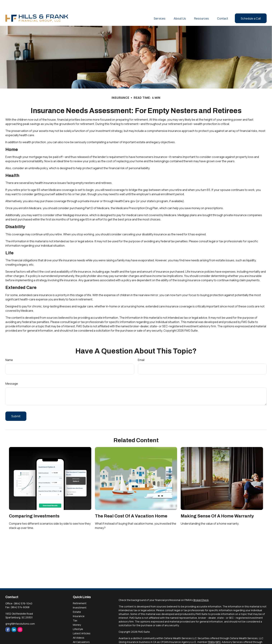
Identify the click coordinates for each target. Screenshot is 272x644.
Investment (80, 597)
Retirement (80, 592)
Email (141, 349)
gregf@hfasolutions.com (20, 613)
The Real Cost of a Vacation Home (131, 505)
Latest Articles (82, 623)
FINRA (211, 631)
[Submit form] (16, 405)
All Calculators (81, 631)
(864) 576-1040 (23, 593)
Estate (77, 601)
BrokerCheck (201, 589)
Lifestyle (78, 618)
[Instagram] (20, 619)
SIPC (218, 631)
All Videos (79, 627)
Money (77, 614)
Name (9, 349)
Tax (75, 610)
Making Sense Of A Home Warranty (217, 505)
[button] (160, 8)
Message (12, 373)
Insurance (79, 605)
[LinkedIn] (14, 619)
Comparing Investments (34, 505)
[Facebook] (8, 619)
